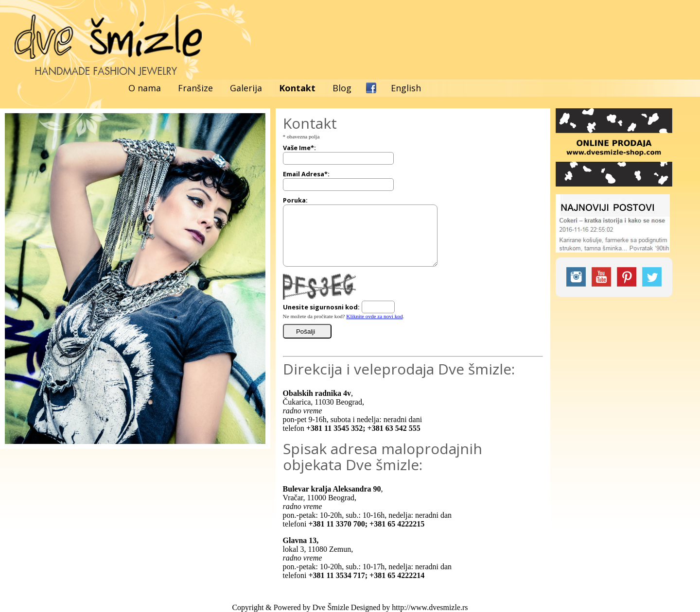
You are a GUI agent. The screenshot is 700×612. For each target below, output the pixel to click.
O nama (145, 88)
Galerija (246, 88)
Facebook (371, 88)
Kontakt (297, 88)
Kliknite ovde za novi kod (374, 316)
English (406, 88)
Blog (342, 88)
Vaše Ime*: (299, 148)
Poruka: (295, 200)
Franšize (195, 88)
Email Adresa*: (306, 174)
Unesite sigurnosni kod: (321, 307)
